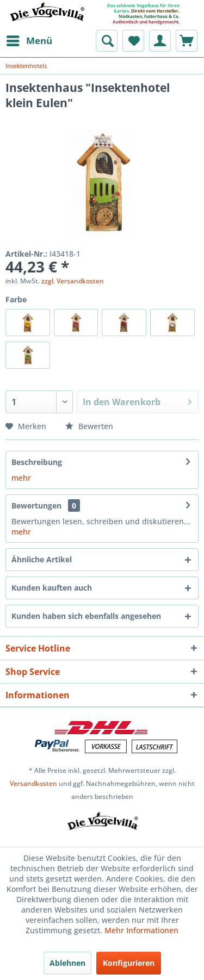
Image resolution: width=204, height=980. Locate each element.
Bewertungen (36, 505)
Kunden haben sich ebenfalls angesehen (86, 616)
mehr (21, 478)
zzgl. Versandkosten (73, 281)
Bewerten (89, 426)
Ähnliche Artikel (42, 559)
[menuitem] (29, 41)
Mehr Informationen (141, 930)
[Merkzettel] (133, 41)
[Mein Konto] (160, 41)
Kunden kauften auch (52, 588)
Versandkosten (33, 783)
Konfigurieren (129, 963)
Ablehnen (67, 963)
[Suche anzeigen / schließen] (107, 41)
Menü (29, 39)
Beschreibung (37, 462)
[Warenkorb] (187, 41)
